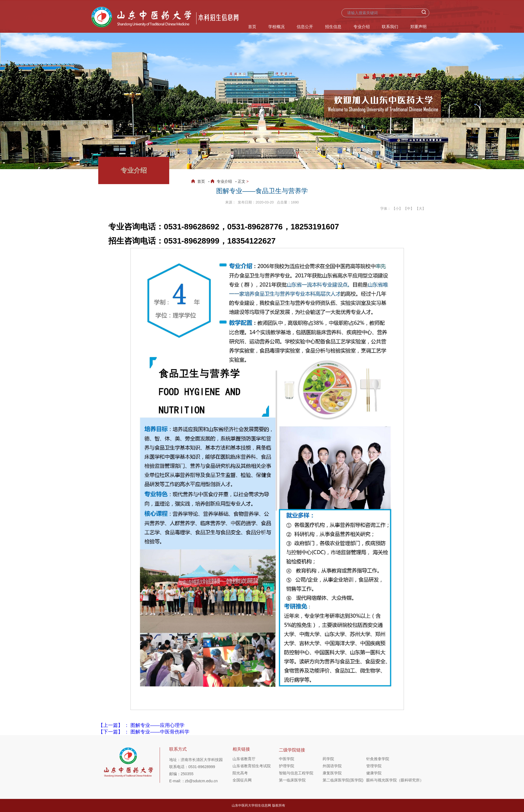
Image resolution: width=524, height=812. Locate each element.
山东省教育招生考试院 (252, 766)
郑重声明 (418, 27)
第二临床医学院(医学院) (343, 780)
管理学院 (374, 766)
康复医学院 (332, 773)
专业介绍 (362, 27)
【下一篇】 (144, 732)
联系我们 (390, 27)
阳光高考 (240, 773)
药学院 (328, 759)
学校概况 (276, 27)
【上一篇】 (141, 725)
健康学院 (374, 773)
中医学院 (287, 759)
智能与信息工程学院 (296, 773)
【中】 (409, 209)
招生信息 (333, 27)
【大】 (420, 209)
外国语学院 (332, 766)
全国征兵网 (242, 780)
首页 (252, 27)
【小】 (397, 209)
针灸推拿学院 (378, 759)
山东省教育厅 (244, 759)
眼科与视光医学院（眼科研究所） (388, 780)
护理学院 (287, 766)
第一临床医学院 (292, 780)
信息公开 (305, 27)
